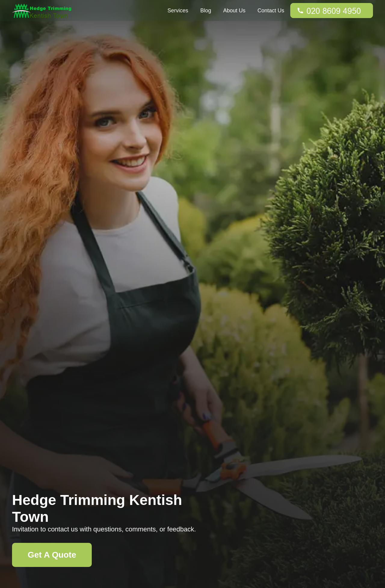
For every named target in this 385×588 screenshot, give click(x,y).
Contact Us (271, 11)
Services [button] (178, 11)
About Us (234, 11)
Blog (206, 11)
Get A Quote (52, 555)
